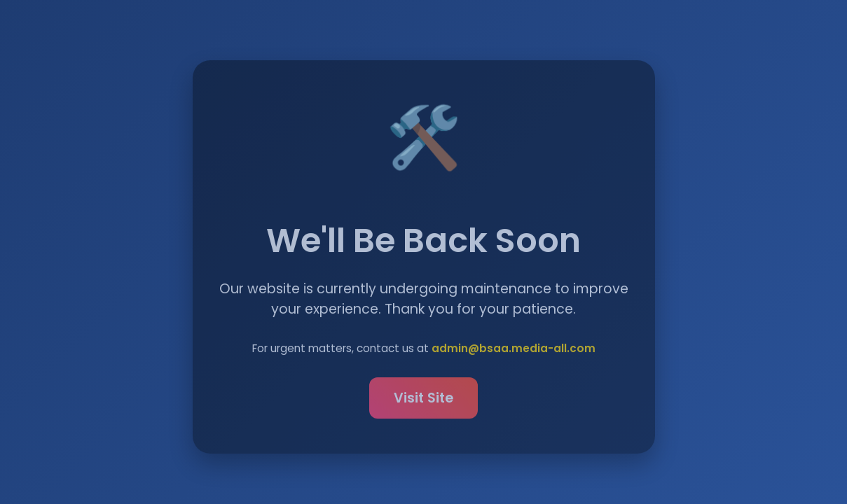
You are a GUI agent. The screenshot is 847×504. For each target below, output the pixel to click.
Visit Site (423, 399)
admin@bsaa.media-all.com (514, 350)
